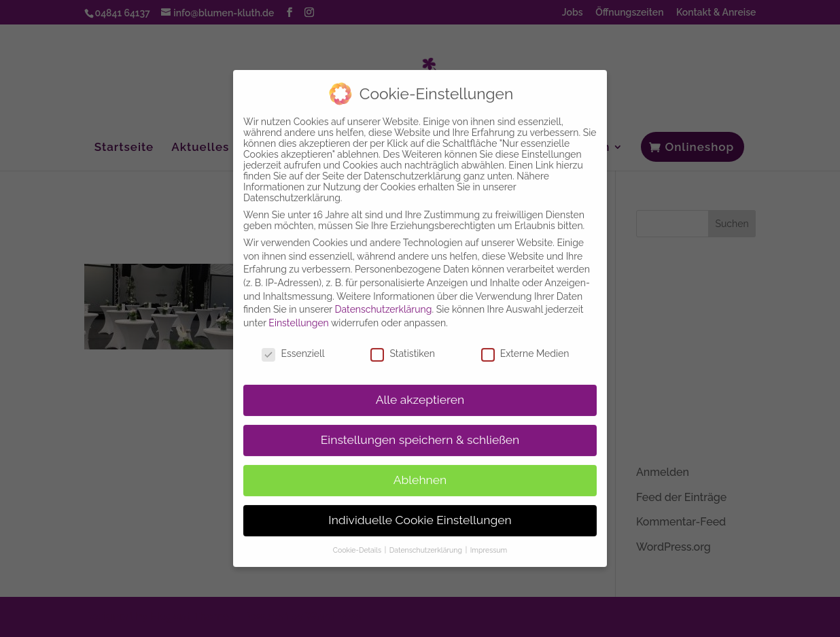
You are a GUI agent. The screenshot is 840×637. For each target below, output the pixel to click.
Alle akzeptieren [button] (420, 394)
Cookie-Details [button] (358, 543)
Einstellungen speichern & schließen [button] (420, 434)
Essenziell (293, 347)
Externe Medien (525, 347)
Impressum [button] (489, 543)
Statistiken (402, 347)
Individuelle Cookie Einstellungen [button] (420, 513)
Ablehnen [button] (420, 474)
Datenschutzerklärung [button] (427, 543)
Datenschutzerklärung (384, 303)
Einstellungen (298, 316)
